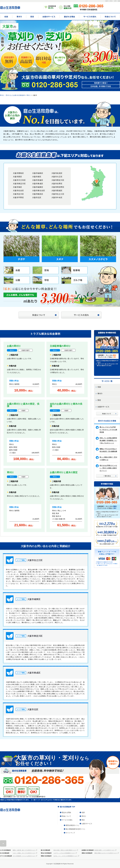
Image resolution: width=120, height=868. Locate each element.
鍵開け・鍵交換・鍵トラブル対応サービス (24, 850)
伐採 (6, 17)
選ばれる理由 (69, 17)
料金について (110, 17)
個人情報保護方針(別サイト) (75, 829)
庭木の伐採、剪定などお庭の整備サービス (65, 850)
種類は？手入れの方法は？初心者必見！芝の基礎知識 (108, 450)
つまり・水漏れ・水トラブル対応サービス (24, 853)
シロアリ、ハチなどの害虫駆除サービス (64, 853)
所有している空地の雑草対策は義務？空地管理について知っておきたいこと (108, 441)
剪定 (32, 17)
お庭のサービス (49, 17)
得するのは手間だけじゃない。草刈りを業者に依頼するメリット (108, 468)
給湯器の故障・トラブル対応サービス (104, 850)
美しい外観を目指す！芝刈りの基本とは (108, 458)
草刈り (19, 17)
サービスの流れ (90, 17)
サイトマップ (70, 833)
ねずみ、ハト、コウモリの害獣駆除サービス (65, 856)
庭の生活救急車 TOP (67, 807)
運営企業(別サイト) (72, 825)
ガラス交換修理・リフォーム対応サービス (24, 856)
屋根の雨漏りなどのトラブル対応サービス (106, 853)
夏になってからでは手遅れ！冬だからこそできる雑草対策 (108, 430)
